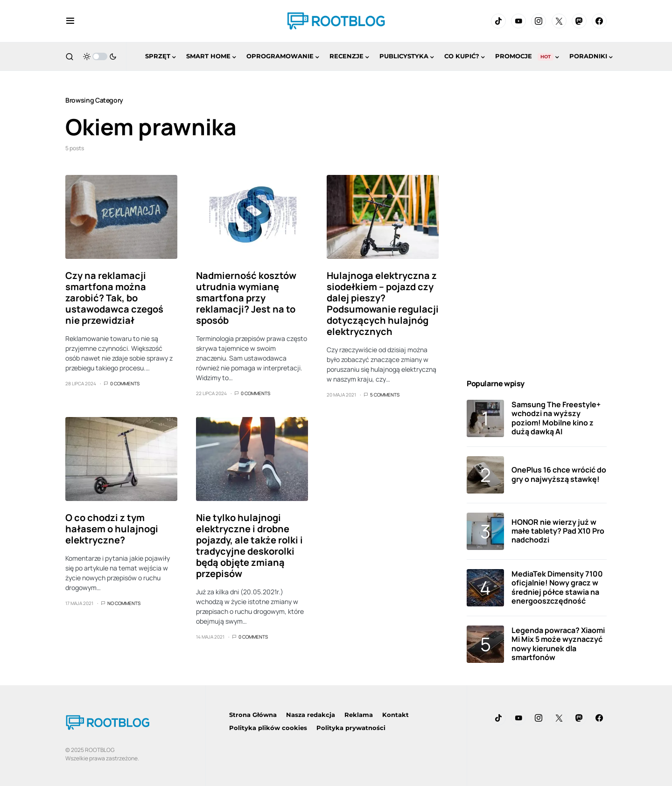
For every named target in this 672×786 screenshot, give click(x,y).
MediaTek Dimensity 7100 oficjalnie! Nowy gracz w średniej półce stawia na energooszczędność (557, 587)
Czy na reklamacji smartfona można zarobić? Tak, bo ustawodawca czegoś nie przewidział (114, 298)
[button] (70, 21)
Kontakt (395, 715)
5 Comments (385, 395)
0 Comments (125, 383)
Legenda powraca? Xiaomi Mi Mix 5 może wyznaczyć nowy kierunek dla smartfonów (558, 644)
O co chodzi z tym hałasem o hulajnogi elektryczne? (112, 529)
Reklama (359, 715)
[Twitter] (559, 21)
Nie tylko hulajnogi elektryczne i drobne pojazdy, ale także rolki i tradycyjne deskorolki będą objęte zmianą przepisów (249, 546)
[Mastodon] (579, 21)
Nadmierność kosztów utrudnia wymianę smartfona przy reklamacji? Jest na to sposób (246, 298)
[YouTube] (518, 21)
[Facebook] (599, 21)
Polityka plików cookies (268, 728)
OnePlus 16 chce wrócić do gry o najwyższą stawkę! (559, 474)
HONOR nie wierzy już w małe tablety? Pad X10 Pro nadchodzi (558, 531)
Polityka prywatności (351, 728)
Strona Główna (253, 715)
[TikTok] (498, 21)
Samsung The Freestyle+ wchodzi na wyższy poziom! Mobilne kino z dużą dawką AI (556, 418)
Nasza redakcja (311, 715)
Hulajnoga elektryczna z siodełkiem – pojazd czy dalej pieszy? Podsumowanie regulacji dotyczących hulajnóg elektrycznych (383, 303)
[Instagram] (539, 21)
